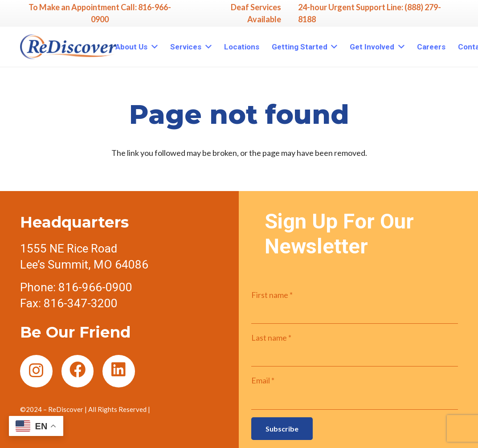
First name (272, 295)
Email (263, 380)
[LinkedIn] (119, 371)
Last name (271, 338)
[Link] (68, 47)
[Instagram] (36, 371)
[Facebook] (78, 371)
